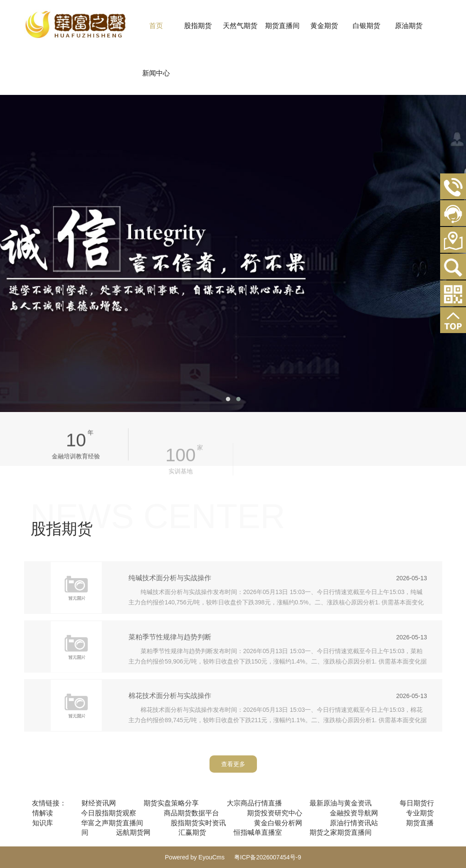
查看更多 (233, 764)
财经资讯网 (99, 803)
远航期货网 (133, 832)
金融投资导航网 (354, 813)
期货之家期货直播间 (341, 832)
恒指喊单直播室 (258, 832)
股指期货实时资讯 (198, 823)
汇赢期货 (192, 832)
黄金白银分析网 (278, 823)
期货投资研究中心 (275, 813)
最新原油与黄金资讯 (341, 803)
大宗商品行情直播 (254, 803)
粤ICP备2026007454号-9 (268, 857)
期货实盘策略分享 (171, 803)
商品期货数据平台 (191, 813)
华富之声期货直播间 (112, 823)
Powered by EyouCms (195, 857)
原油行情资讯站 (354, 823)
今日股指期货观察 (109, 813)
